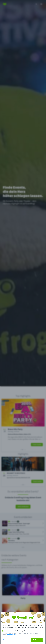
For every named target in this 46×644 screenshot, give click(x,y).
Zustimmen (37, 640)
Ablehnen (5, 640)
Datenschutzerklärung (11, 635)
